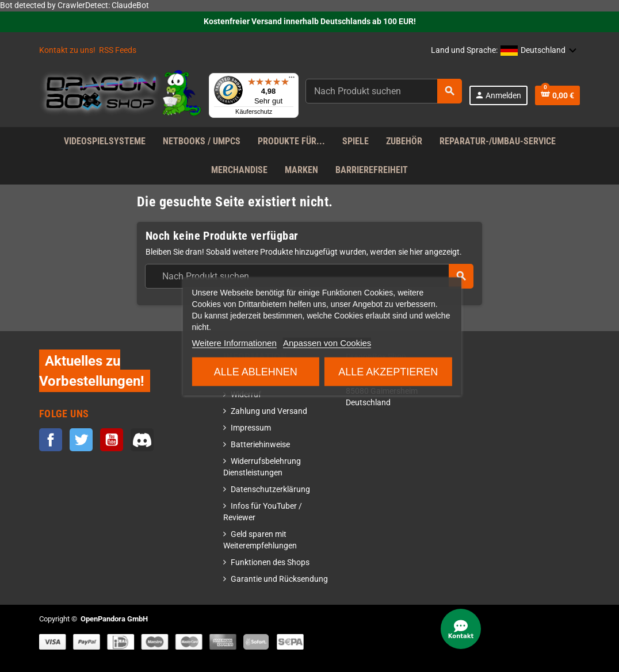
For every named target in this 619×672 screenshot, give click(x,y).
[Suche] (383, 91)
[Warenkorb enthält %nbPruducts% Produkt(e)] (557, 95)
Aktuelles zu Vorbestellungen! (92, 370)
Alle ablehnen (256, 371)
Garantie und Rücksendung (279, 579)
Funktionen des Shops (270, 562)
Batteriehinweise (260, 445)
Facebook (51, 440)
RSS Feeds (118, 50)
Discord (142, 440)
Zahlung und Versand (269, 411)
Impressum (251, 428)
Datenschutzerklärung (270, 489)
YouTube (112, 440)
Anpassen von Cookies (327, 342)
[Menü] (292, 80)
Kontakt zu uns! (67, 50)
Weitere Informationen (234, 342)
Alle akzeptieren (388, 371)
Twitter (81, 440)
